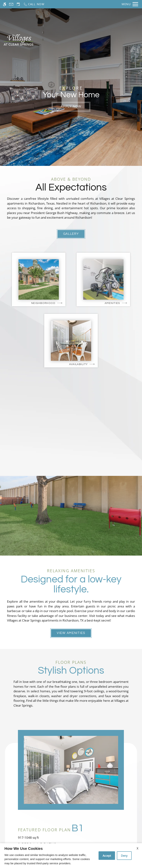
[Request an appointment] (18, 4)
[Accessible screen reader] (5, 4)
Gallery (71, 234)
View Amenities (71, 633)
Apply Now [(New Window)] (71, 107)
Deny (124, 856)
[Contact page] (11, 4)
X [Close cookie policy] (137, 848)
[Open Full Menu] (130, 4)
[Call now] (34, 4)
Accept (107, 856)
